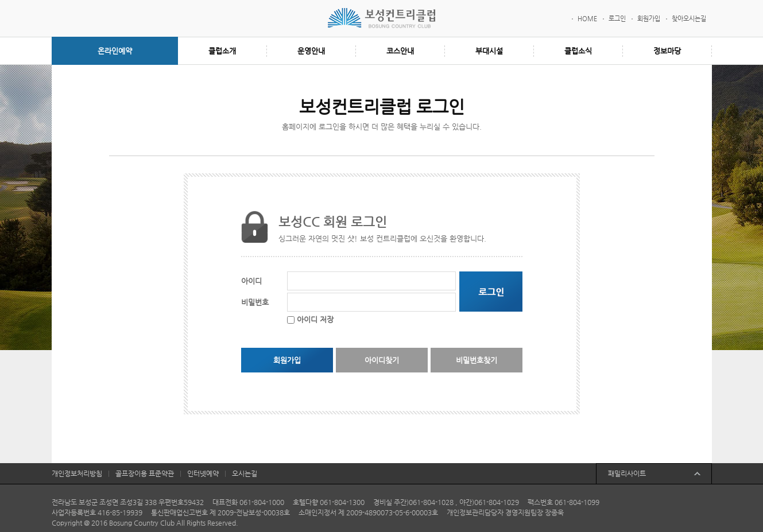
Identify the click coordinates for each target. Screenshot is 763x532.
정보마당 (667, 51)
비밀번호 (255, 302)
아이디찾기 (382, 360)
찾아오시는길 (689, 19)
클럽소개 (222, 51)
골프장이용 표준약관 (145, 473)
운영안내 (311, 51)
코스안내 (400, 51)
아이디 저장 (315, 319)
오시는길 (245, 473)
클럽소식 (578, 51)
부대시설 (489, 51)
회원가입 (649, 19)
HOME (587, 19)
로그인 (617, 19)
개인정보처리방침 (77, 473)
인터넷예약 (203, 473)
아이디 (251, 281)
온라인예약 (115, 51)
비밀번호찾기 (477, 360)
